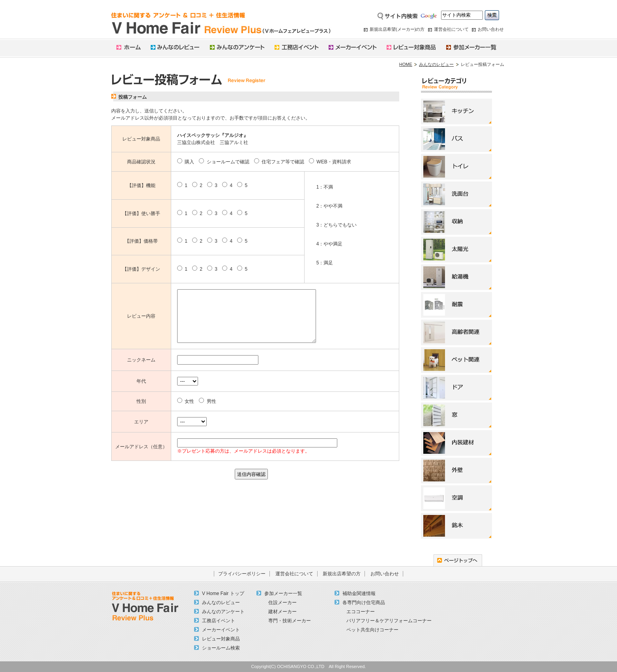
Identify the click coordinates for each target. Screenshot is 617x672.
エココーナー (361, 612)
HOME (406, 64)
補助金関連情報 (359, 593)
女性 (186, 401)
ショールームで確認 (224, 162)
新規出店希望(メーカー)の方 (397, 29)
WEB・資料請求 (330, 162)
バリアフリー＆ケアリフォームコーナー (389, 621)
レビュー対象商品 (221, 639)
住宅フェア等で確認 (279, 162)
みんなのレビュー (436, 64)
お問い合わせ (491, 29)
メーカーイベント (221, 630)
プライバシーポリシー (242, 574)
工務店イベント (219, 621)
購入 (186, 162)
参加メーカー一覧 (283, 593)
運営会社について (451, 29)
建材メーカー (282, 612)
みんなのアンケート (223, 612)
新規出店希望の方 (342, 574)
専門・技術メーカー (290, 621)
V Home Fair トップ (223, 593)
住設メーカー (282, 603)
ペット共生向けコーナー (372, 630)
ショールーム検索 (221, 648)
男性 (207, 401)
